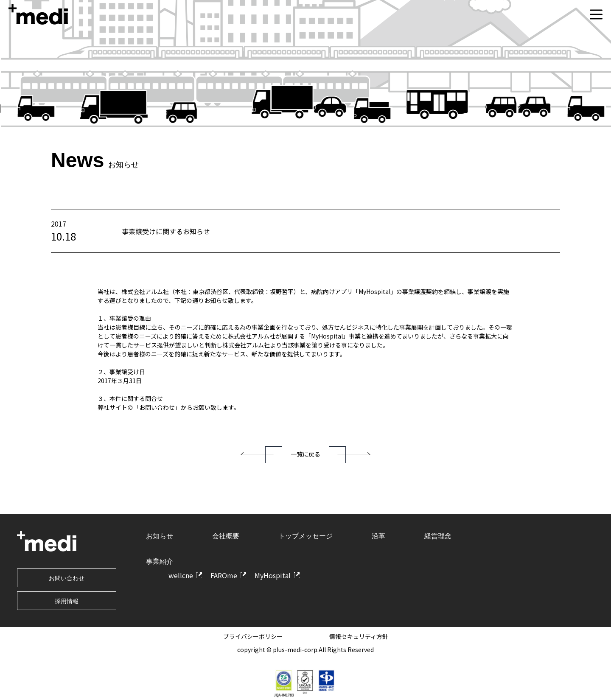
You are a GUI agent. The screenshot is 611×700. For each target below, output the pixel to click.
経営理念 (438, 536)
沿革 (378, 536)
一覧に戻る (305, 454)
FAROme (224, 575)
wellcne (181, 575)
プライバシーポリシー (253, 636)
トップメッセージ (305, 536)
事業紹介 (160, 561)
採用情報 (67, 601)
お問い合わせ (67, 578)
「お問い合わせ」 (157, 407)
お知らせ (160, 536)
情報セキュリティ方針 (359, 636)
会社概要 (226, 536)
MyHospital (273, 575)
